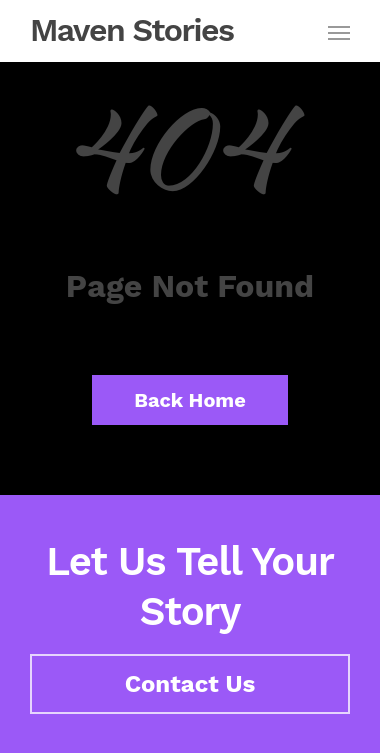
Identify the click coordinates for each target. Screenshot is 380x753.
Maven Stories (132, 30)
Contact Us (190, 684)
